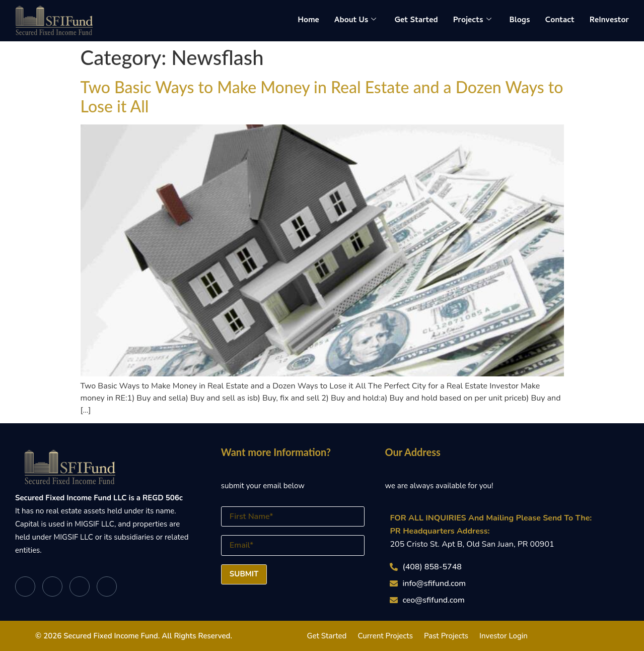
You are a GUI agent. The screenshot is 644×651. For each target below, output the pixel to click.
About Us (355, 21)
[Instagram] (107, 587)
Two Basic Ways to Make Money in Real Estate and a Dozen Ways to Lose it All (322, 96)
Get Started (416, 21)
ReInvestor (609, 21)
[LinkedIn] (80, 587)
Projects (472, 21)
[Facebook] (25, 587)
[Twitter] (52, 587)
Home (308, 21)
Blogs (520, 21)
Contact (560, 21)
